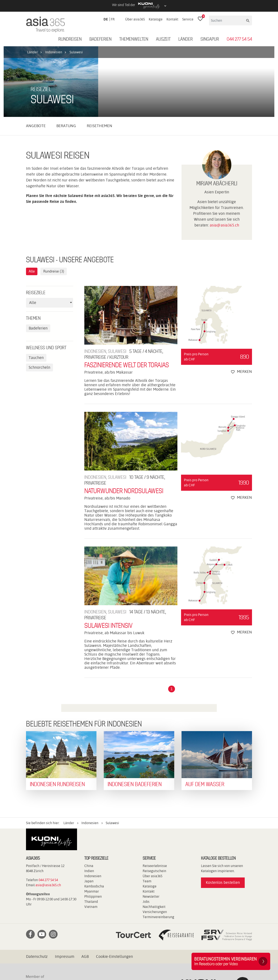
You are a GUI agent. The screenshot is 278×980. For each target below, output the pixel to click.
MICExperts (189, 956)
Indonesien (93, 806)
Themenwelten (134, 39)
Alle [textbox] (33, 232)
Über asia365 (135, 19)
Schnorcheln (39, 297)
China (89, 795)
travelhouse (133, 961)
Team (147, 811)
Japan (89, 811)
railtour (73, 961)
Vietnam (91, 836)
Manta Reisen (162, 956)
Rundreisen (70, 39)
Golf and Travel (141, 950)
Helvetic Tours (173, 950)
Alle (32, 201)
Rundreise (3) (56, 201)
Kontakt (172, 19)
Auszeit (163, 39)
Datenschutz (37, 886)
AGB (85, 886)
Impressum (65, 886)
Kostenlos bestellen (223, 812)
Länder (186, 39)
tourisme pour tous (101, 961)
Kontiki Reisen (226, 950)
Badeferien (100, 39)
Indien (89, 801)
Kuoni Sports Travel (99, 956)
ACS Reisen (36, 950)
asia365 (58, 950)
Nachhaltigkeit (154, 836)
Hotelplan (200, 950)
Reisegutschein (154, 801)
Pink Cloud (52, 961)
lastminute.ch (133, 956)
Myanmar (92, 821)
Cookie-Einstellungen (114, 886)
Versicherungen (155, 841)
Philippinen (93, 826)
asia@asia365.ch (224, 155)
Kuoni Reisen (37, 956)
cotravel (77, 950)
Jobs (146, 831)
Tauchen (36, 287)
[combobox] (50, 233)
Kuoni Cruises (65, 956)
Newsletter (151, 826)
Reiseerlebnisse (155, 795)
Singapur (210, 39)
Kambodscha (94, 816)
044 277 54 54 (239, 39)
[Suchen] (227, 20)
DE (106, 19)
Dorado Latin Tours (106, 950)
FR (113, 19)
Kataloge (156, 19)
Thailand (91, 831)
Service (188, 19)
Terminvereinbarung (158, 847)
